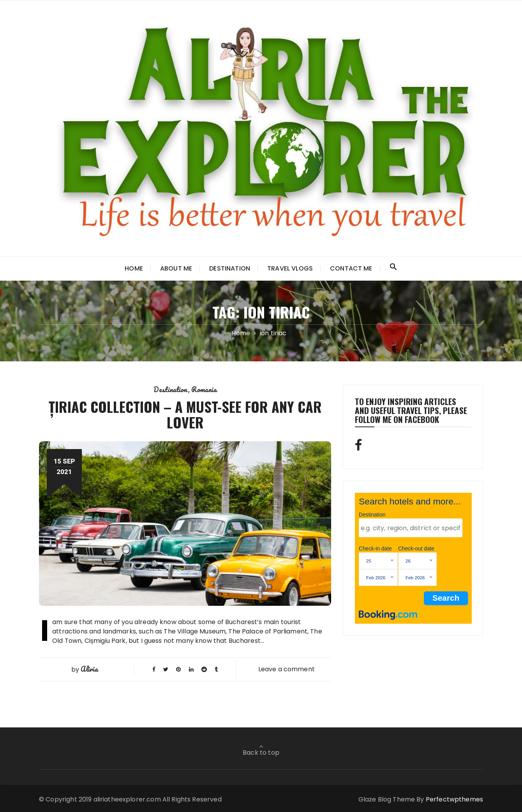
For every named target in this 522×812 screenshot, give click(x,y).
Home (134, 268)
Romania (204, 389)
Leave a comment (287, 669)
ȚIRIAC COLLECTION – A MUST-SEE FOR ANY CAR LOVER (185, 414)
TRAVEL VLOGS (290, 268)
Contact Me (351, 268)
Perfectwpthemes (454, 799)
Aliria (89, 669)
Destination (230, 268)
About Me (176, 268)
